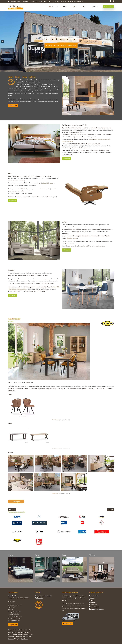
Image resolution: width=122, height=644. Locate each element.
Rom (75, 238)
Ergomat (103, 139)
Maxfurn (54, 287)
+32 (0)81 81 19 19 (46, 1)
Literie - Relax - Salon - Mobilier (61, 46)
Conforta (44, 183)
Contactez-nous (13, 105)
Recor (51, 183)
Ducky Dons (97, 139)
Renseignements (67, 624)
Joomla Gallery (55, 420)
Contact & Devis (109, 7)
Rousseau (70, 141)
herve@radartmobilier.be (76, 1)
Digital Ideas (24, 639)
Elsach (108, 139)
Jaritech (64, 141)
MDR (58, 287)
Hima (68, 238)
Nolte (9, 289)
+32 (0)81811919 (14, 614)
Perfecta (14, 289)
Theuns (24, 289)
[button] (2, 41)
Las (71, 238)
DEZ (48, 183)
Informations (66, 159)
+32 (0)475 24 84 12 (60, 1)
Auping (91, 139)
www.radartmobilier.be (14, 621)
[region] (61, 41)
